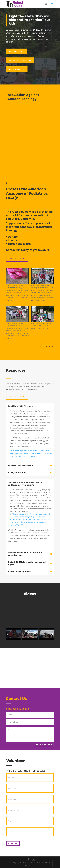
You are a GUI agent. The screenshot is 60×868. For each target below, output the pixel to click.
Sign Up (13, 843)
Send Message (44, 745)
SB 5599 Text (16, 51)
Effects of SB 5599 (20, 60)
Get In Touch (17, 259)
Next (51, 346)
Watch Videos (17, 69)
